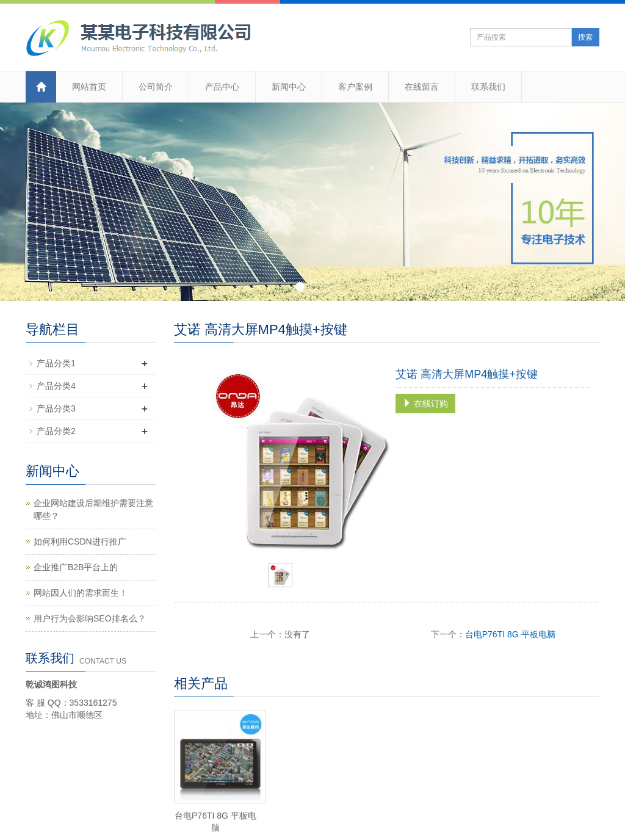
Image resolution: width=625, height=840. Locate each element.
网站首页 (89, 87)
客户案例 (355, 87)
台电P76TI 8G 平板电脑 (510, 634)
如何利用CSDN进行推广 (80, 541)
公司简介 (156, 87)
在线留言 (422, 87)
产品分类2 (56, 431)
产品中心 (222, 87)
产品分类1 (56, 363)
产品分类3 (56, 408)
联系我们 (488, 87)
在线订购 (425, 404)
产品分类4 (56, 386)
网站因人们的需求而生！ (81, 593)
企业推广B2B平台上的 (76, 567)
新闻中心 (289, 87)
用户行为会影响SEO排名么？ (90, 618)
